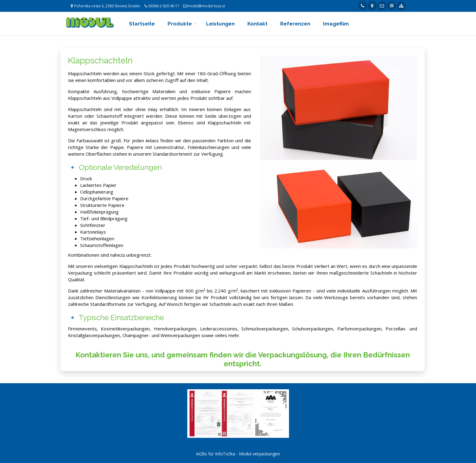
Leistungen (220, 24)
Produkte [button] (180, 24)
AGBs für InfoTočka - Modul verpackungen (238, 454)
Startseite (142, 24)
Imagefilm (336, 24)
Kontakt (257, 24)
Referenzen (295, 24)
